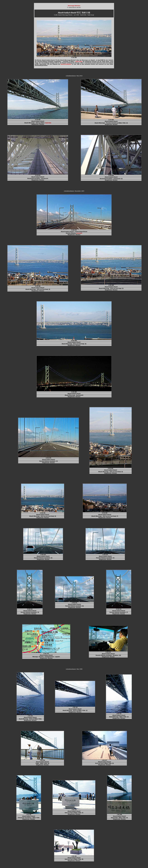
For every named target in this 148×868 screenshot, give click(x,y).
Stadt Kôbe (79, 61)
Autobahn (79, 233)
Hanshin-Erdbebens (66, 64)
